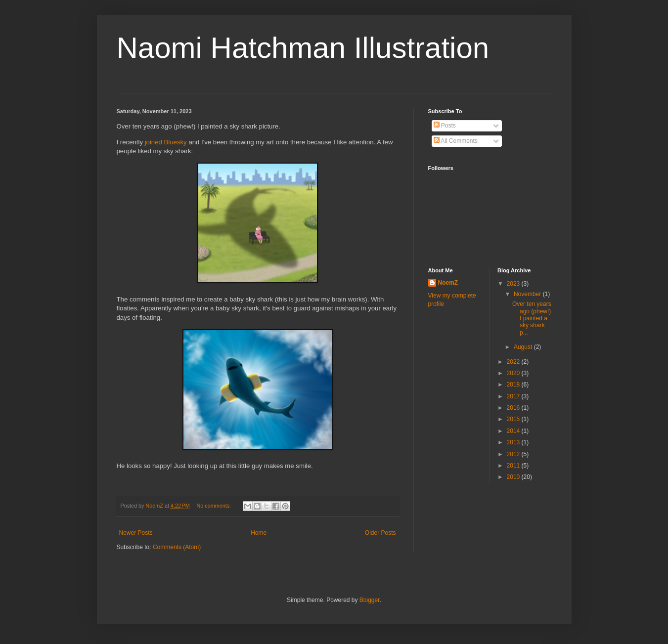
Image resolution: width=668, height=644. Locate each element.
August (524, 347)
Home (259, 533)
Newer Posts (136, 533)
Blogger (370, 600)
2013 (514, 442)
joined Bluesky (166, 142)
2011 (514, 466)
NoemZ (448, 283)
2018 (514, 385)
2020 (514, 373)
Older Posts (380, 533)
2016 (514, 408)
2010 (514, 477)
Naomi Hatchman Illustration (303, 48)
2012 (514, 454)
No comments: (214, 506)
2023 (514, 284)
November (528, 294)
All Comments (456, 141)
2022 (514, 362)
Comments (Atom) (177, 547)
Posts (445, 126)
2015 (514, 419)
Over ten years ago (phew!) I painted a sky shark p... (532, 318)
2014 (514, 431)
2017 (514, 396)
